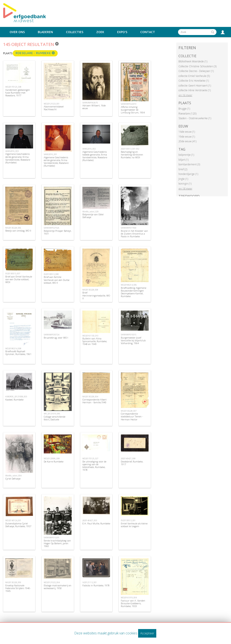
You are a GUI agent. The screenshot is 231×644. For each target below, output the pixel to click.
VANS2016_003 (12, 151)
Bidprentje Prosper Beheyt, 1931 (58, 232)
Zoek (100, 32)
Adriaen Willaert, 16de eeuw (94, 107)
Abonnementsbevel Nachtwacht (54, 108)
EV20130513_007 (13, 274)
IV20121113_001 (90, 582)
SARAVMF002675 (90, 103)
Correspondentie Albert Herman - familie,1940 (94, 401)
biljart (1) (183, 160)
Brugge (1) (184, 109)
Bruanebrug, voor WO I (56, 338)
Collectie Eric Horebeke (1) (194, 81)
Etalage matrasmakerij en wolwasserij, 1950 (58, 587)
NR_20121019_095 (52, 414)
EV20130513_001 (128, 520)
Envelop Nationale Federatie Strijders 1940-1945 (18, 588)
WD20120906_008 (52, 458)
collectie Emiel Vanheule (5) (194, 76)
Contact (148, 32)
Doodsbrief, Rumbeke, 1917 (132, 463)
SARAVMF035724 (51, 335)
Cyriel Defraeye (13, 479)
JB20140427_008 (128, 458)
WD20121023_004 (52, 582)
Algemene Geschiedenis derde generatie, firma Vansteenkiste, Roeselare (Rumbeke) (18, 158)
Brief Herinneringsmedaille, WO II (96, 295)
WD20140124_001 (13, 520)
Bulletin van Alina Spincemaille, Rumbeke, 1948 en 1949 (95, 341)
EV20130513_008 (51, 274)
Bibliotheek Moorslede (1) (193, 61)
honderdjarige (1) (188, 174)
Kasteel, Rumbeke (14, 400)
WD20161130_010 (90, 336)
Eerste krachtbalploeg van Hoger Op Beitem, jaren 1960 (57, 543)
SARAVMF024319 (129, 104)
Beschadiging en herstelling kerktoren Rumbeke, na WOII (132, 155)
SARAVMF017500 (129, 228)
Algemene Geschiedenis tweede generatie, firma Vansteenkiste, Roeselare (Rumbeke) (95, 156)
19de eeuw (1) (187, 137)
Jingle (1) (183, 179)
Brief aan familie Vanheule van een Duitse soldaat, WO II (57, 280)
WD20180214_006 (129, 285)
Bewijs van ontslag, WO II (18, 231)
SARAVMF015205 (51, 538)
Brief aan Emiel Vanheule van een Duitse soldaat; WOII (19, 279)
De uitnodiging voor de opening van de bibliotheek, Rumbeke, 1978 (94, 466)
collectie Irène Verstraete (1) (195, 90)
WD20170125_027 (90, 458)
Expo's (122, 32)
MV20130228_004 (90, 397)
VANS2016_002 (89, 149)
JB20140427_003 (90, 520)
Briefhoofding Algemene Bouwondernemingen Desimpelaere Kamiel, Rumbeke (134, 292)
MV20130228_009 (13, 582)
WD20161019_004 (129, 598)
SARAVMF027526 (51, 228)
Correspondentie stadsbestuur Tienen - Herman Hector (132, 416)
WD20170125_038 (13, 87)
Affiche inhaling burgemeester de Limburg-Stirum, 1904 (133, 110)
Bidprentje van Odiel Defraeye (93, 216)
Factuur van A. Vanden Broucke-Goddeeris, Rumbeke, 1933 (133, 603)
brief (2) (183, 169)
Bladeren (45, 32)
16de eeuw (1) (187, 132)
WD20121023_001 (52, 104)
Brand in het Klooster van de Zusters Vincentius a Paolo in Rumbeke (134, 234)
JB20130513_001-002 (130, 149)
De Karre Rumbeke (54, 461)
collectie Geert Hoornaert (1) (195, 86)
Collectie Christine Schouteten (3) (197, 66)
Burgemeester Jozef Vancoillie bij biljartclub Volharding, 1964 (133, 340)
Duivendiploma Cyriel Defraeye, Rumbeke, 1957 (18, 525)
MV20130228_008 (90, 290)
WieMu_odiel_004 (13, 476)
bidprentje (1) (186, 155)
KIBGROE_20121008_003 (16, 397)
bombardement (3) (189, 164)
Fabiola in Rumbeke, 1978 (96, 585)
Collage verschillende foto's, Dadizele (55, 418)
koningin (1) (185, 184)
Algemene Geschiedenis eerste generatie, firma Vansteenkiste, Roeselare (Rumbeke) (56, 162)
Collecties (75, 32)
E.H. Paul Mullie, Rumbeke (96, 523)
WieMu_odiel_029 (90, 212)
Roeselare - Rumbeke (35, 53)
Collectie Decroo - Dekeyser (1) (196, 71)
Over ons (17, 32)
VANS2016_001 (50, 154)
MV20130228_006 (13, 228)
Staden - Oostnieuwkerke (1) (195, 118)
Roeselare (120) (187, 114)
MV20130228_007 (129, 411)
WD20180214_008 (13, 348)
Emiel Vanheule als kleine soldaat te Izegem (134, 525)
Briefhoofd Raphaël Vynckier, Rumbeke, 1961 (18, 353)
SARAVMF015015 (129, 335)
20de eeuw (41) (187, 141)
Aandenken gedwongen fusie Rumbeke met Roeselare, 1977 (18, 93)
